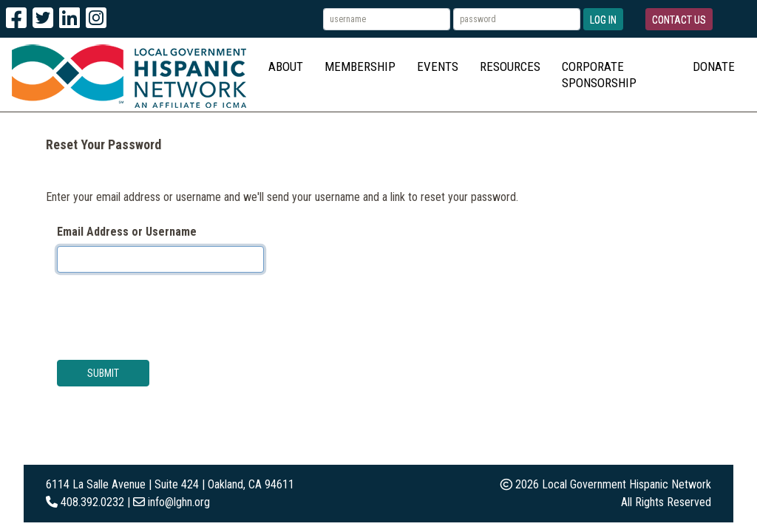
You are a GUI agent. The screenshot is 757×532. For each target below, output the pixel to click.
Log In (603, 20)
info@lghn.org (179, 502)
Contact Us (679, 20)
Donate (714, 66)
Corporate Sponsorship (599, 75)
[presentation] (169, 313)
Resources (510, 66)
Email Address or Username (127, 232)
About (286, 66)
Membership (360, 66)
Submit (103, 373)
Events (438, 66)
